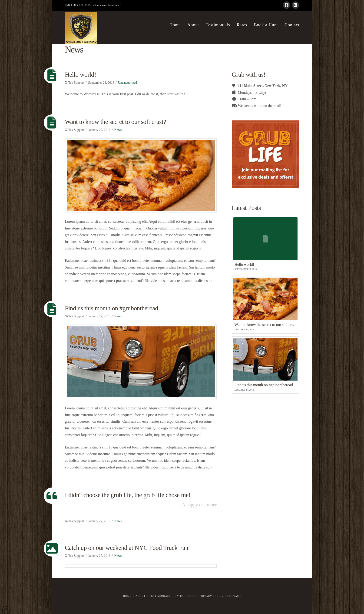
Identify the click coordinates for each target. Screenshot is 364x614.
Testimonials (160, 596)
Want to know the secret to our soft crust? (115, 122)
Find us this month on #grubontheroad (111, 308)
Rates (179, 596)
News (118, 130)
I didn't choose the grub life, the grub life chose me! (128, 495)
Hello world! (81, 75)
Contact (234, 596)
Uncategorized (128, 83)
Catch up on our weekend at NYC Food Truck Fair (127, 548)
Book (192, 596)
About (141, 596)
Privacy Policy (212, 596)
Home (127, 596)
